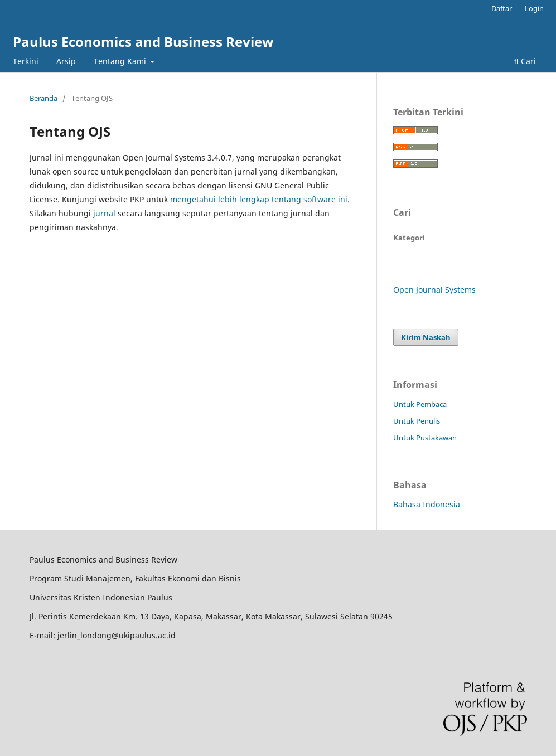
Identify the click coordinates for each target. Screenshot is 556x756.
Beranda (43, 98)
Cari (525, 61)
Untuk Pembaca (420, 404)
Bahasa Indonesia (427, 504)
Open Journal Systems (434, 290)
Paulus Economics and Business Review (143, 42)
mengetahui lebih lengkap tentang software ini (259, 199)
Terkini (26, 61)
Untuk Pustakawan (425, 438)
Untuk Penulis (417, 421)
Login (534, 8)
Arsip (66, 61)
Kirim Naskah (426, 337)
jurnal (104, 213)
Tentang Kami (121, 61)
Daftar (502, 8)
